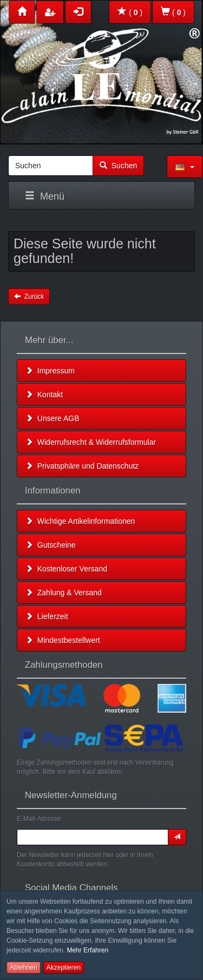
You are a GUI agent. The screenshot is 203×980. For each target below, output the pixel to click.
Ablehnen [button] (24, 968)
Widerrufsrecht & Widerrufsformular (91, 442)
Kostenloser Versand (66, 569)
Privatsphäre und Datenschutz (82, 466)
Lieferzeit (47, 616)
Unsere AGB (53, 418)
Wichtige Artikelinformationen (80, 521)
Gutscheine (51, 545)
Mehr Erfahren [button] (87, 950)
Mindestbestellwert (63, 640)
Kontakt (44, 394)
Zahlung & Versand (64, 593)
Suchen (118, 166)
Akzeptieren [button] (64, 968)
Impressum (50, 371)
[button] (185, 167)
